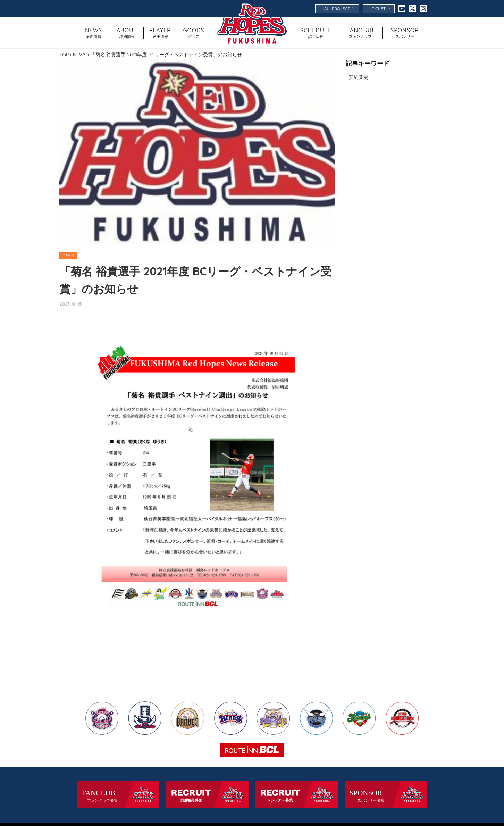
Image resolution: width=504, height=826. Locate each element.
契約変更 (359, 77)
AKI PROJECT (339, 8)
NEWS (80, 55)
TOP (64, 55)
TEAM (68, 255)
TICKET (381, 8)
